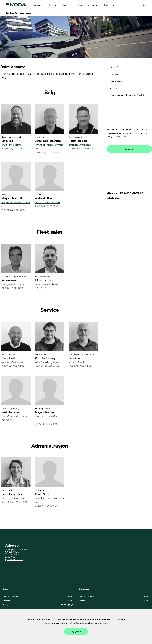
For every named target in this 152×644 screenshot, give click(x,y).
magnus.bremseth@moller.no (16, 204)
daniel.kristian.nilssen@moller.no (50, 500)
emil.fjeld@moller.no (12, 145)
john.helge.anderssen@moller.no (49, 147)
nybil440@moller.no (14, 559)
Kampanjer (38, 5)
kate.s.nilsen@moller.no (13, 498)
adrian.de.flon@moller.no (47, 202)
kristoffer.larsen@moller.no (15, 416)
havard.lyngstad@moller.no (49, 284)
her (125, 136)
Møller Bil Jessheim (18, 13)
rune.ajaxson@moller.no (13, 284)
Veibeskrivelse (113, 198)
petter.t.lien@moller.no (80, 145)
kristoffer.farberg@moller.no (49, 362)
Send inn (129, 149)
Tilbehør (67, 5)
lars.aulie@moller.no (79, 362)
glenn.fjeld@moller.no (12, 362)
